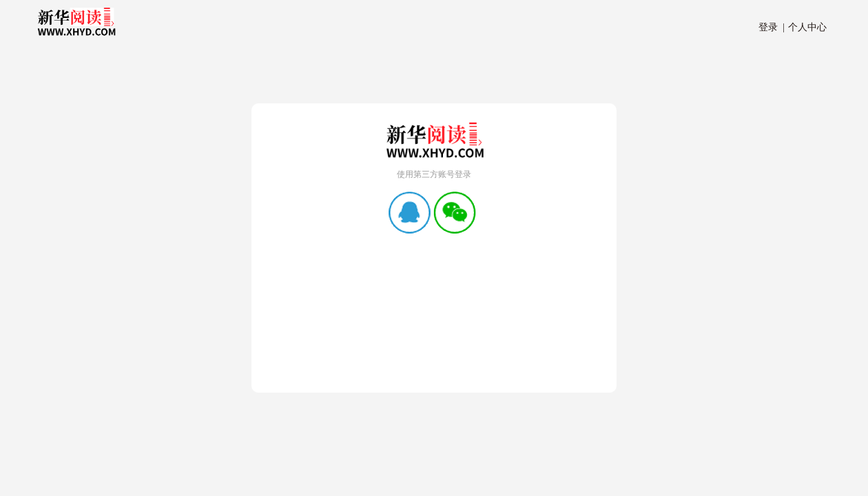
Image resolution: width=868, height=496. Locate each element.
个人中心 (805, 27)
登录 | (772, 27)
